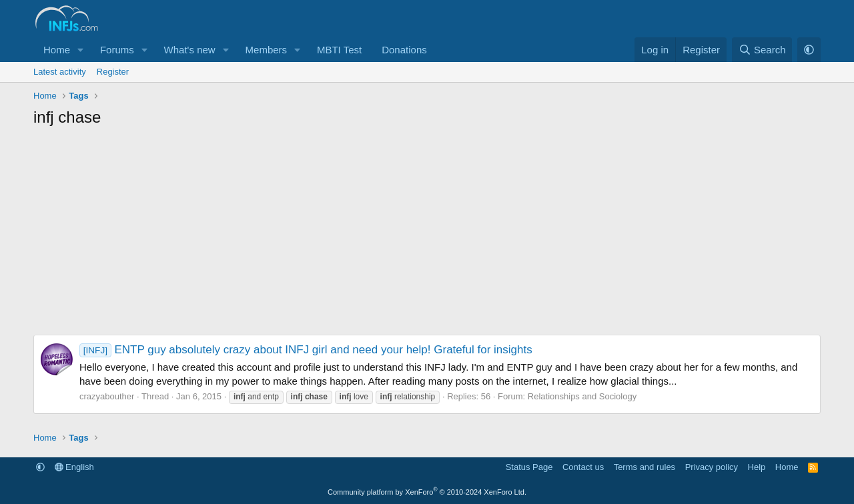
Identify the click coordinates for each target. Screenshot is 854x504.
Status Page (529, 467)
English (74, 467)
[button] (81, 50)
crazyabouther (107, 396)
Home (57, 50)
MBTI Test (339, 50)
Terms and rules (645, 467)
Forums (117, 50)
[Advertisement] (427, 235)
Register (113, 72)
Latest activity (60, 72)
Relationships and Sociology (582, 396)
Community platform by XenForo (427, 492)
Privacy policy (712, 467)
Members (267, 50)
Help (757, 467)
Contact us (583, 467)
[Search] (762, 50)
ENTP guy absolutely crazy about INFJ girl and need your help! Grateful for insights (306, 350)
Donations (404, 50)
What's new (190, 50)
